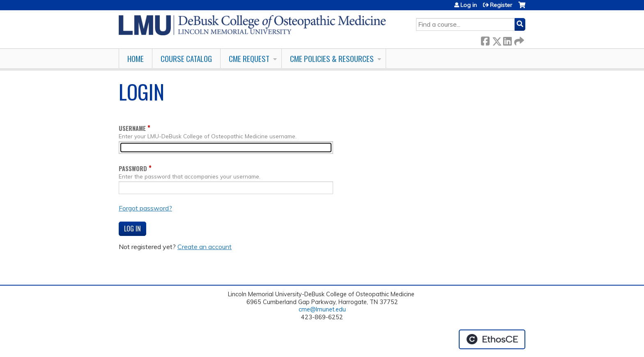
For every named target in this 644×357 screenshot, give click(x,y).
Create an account (205, 247)
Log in (469, 5)
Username (132, 128)
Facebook (485, 40)
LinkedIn (507, 40)
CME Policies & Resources (332, 58)
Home (136, 58)
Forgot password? (145, 208)
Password (133, 168)
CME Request (249, 58)
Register (501, 5)
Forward (518, 40)
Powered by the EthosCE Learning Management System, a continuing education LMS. (492, 339)
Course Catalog (186, 58)
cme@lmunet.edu (322, 309)
